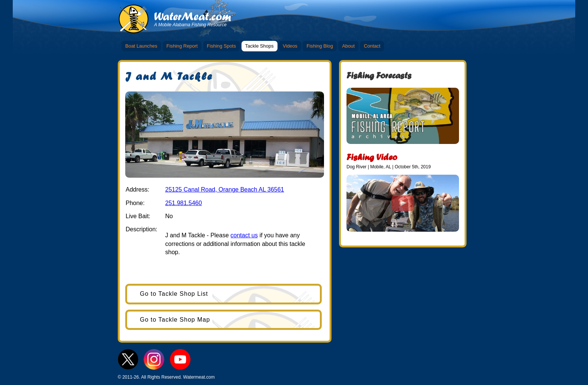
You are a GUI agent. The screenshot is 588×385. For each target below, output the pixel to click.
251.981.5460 (183, 203)
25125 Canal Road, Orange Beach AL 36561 (224, 190)
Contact (372, 46)
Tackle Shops (259, 46)
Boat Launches (141, 46)
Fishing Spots (222, 46)
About (348, 46)
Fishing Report (182, 46)
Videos (290, 46)
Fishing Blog (319, 46)
